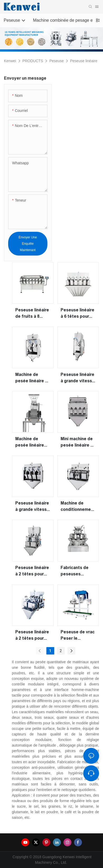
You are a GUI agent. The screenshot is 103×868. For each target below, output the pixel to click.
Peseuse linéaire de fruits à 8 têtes (32, 314)
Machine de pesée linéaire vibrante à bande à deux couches (32, 442)
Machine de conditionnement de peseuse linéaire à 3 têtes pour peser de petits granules (78, 507)
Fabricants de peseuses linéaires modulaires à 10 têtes (76, 571)
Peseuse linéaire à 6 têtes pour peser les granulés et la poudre (77, 314)
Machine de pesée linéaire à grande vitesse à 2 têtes (32, 378)
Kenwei (10, 61)
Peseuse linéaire (84, 61)
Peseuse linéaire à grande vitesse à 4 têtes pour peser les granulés (32, 507)
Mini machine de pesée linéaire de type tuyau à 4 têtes (78, 442)
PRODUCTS (33, 61)
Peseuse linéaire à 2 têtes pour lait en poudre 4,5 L (33, 636)
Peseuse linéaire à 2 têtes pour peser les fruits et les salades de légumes (33, 571)
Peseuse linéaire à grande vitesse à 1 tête (78, 378)
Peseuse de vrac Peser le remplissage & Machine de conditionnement (78, 636)
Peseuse (56, 61)
